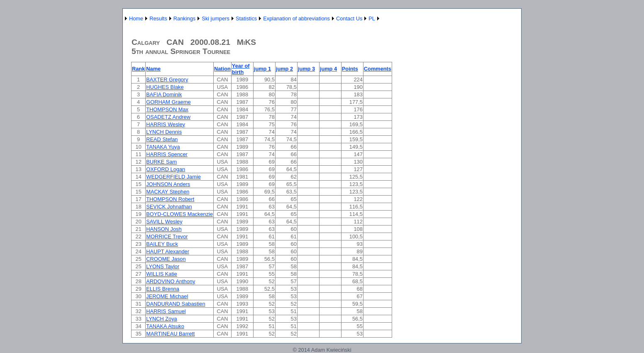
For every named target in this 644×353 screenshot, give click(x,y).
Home (136, 18)
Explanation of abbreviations (296, 18)
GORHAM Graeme (168, 102)
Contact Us (349, 18)
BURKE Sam (161, 162)
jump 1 (262, 69)
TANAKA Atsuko (165, 326)
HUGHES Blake (165, 87)
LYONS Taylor (163, 266)
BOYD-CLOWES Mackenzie (179, 214)
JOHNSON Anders (168, 184)
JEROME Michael (167, 296)
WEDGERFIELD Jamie (173, 177)
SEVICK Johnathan (169, 207)
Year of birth (241, 69)
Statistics (246, 18)
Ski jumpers (216, 18)
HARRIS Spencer (167, 154)
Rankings (184, 18)
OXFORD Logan (166, 169)
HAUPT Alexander (168, 251)
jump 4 (328, 69)
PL (372, 18)
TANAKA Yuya (163, 147)
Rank (138, 69)
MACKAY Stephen (168, 192)
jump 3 (306, 69)
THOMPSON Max (167, 109)
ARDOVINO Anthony (171, 281)
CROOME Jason (166, 259)
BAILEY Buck (162, 244)
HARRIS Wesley (166, 124)
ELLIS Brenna (163, 289)
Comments (378, 69)
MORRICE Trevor (167, 237)
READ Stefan (162, 139)
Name (153, 69)
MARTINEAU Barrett (170, 334)
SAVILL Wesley (164, 222)
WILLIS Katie (162, 274)
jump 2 (284, 69)
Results (158, 18)
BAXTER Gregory (167, 80)
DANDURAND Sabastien (176, 304)
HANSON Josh (164, 229)
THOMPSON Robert (170, 199)
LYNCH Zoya (161, 319)
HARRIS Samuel (166, 311)
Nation (222, 69)
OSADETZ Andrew (168, 117)
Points (350, 69)
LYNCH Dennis (164, 132)
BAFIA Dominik (164, 94)
